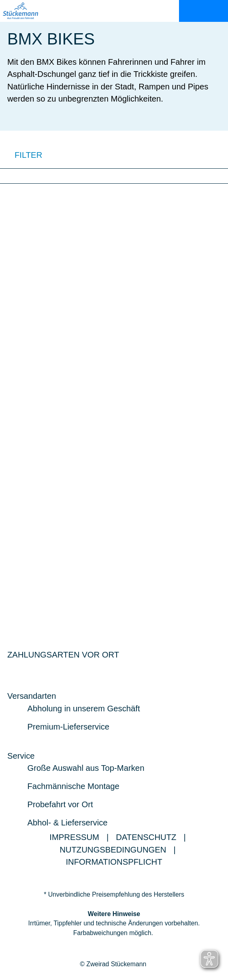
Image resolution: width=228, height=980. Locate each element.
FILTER (21, 155)
